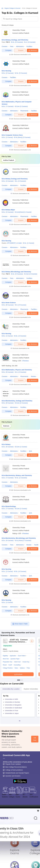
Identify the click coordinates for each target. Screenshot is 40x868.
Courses (4, 46)
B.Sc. (17, 42)
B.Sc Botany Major (8, 210)
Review (33, 376)
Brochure (33, 50)
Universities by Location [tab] (11, 689)
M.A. (20, 305)
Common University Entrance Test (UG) (18, 642)
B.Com (21, 106)
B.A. (30, 42)
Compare (7, 50)
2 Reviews (25, 361)
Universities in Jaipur (12, 713)
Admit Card (17, 662)
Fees (12, 46)
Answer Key (26, 662)
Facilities (29, 46)
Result (5, 665)
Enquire (20, 50)
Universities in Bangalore (13, 705)
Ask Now (35, 739)
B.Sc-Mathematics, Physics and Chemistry (17, 370)
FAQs (28, 668)
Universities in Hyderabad (13, 708)
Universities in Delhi (11, 699)
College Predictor (8, 668)
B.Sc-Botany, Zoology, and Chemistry (15, 40)
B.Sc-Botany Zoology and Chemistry (15, 179)
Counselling (17, 665)
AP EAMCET (11, 243)
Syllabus (22, 668)
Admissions (20, 46)
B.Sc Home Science (9, 303)
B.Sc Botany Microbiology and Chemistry (16, 272)
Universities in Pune (12, 711)
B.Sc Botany (6, 444)
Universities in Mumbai (12, 702)
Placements (24, 111)
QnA (30, 451)
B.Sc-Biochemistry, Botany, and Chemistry (17, 475)
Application (13, 656)
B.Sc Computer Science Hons (12, 135)
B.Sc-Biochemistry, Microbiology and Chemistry (19, 538)
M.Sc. (21, 73)
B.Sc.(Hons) (22, 137)
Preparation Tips (8, 662)
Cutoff (10, 665)
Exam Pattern (22, 656)
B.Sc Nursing (6, 71)
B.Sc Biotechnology (9, 506)
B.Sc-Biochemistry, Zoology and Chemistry (17, 401)
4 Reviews (25, 533)
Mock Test (6, 659)
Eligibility (5, 656)
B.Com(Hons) (23, 212)
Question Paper (15, 659)
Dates (16, 668)
